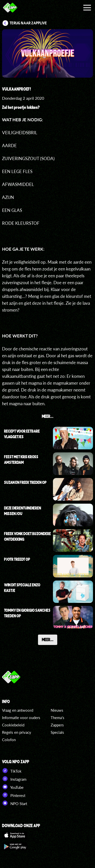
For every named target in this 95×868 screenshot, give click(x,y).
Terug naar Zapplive (28, 23)
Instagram (14, 779)
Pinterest (14, 795)
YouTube (13, 787)
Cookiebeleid (13, 725)
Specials (57, 732)
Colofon (9, 740)
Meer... (48, 639)
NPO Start (15, 803)
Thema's (58, 718)
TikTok (12, 771)
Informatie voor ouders (21, 718)
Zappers (57, 725)
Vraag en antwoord (18, 710)
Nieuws (57, 710)
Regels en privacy (17, 732)
